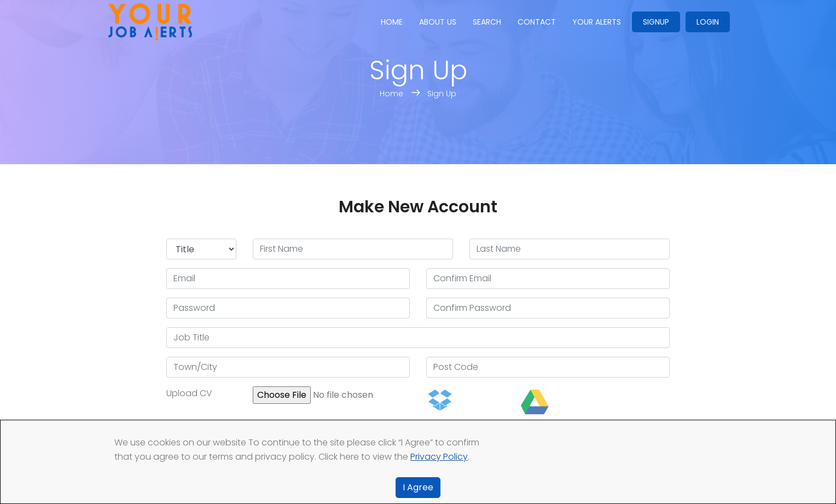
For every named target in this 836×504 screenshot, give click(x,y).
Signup (656, 22)
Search (487, 22)
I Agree (418, 487)
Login (708, 22)
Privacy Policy (439, 457)
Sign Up (442, 94)
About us (438, 22)
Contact (537, 22)
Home (392, 22)
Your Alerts (597, 22)
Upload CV (189, 393)
